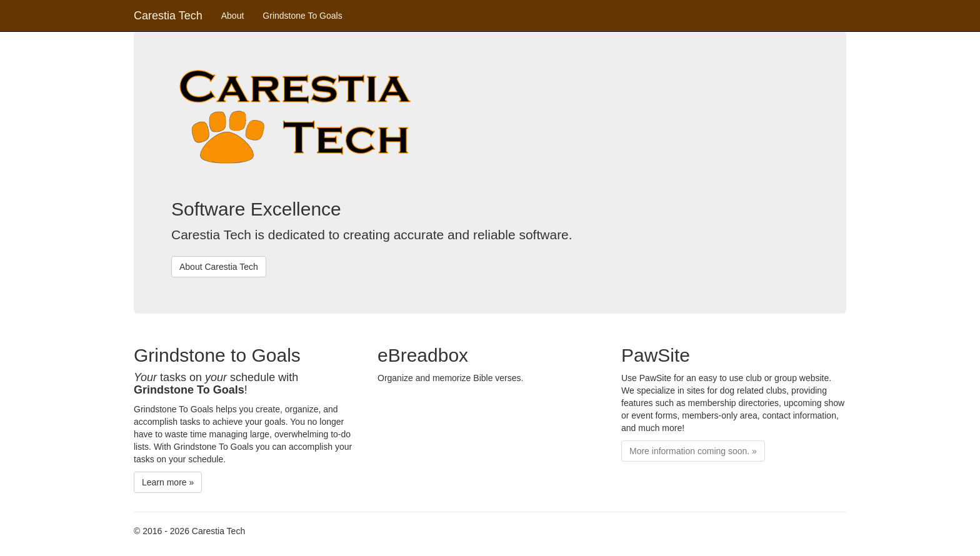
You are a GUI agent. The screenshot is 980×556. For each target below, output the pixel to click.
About (233, 16)
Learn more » (168, 482)
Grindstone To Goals (302, 16)
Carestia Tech (168, 16)
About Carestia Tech (219, 267)
